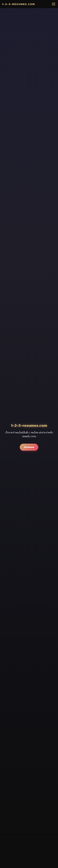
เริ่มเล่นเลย (29, 447)
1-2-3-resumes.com (18, 4)
